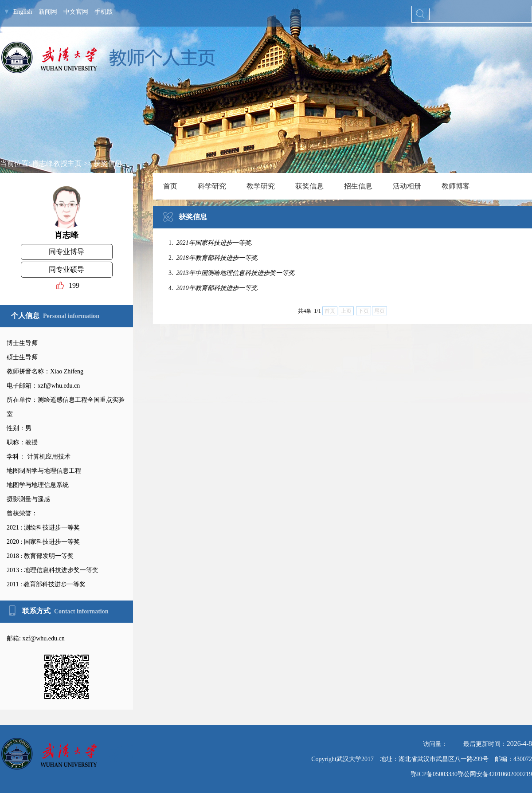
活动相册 (407, 186)
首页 (170, 186)
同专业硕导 (66, 269)
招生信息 (358, 186)
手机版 (104, 12)
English (23, 12)
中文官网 (76, 12)
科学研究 (212, 186)
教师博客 (456, 186)
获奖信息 (108, 163)
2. (214, 258)
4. (214, 288)
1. (211, 243)
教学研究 (261, 186)
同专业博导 (66, 252)
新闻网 (48, 12)
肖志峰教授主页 (57, 163)
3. (233, 273)
